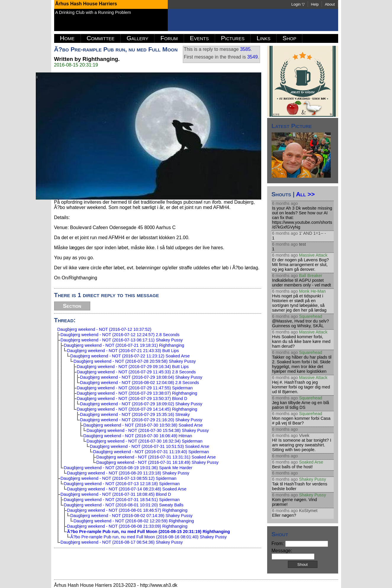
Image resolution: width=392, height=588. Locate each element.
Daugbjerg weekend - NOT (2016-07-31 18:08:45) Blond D (116, 494)
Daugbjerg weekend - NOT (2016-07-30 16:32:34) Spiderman (145, 441)
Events (199, 38)
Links (263, 38)
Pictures (233, 38)
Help (315, 4)
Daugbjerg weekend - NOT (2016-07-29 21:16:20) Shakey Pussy (141, 420)
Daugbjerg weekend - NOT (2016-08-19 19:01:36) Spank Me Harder (128, 468)
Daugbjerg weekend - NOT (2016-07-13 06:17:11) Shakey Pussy (122, 340)
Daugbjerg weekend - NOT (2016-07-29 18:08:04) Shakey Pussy (141, 377)
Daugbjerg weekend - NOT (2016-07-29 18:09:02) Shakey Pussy (141, 404)
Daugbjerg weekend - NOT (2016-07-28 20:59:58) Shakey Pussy (135, 361)
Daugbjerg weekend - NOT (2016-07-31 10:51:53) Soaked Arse (150, 446)
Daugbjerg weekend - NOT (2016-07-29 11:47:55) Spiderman (135, 388)
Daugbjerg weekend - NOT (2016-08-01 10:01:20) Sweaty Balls (124, 505)
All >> (305, 194)
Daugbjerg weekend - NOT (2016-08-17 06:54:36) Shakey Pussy (122, 542)
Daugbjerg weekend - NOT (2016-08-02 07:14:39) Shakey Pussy (132, 516)
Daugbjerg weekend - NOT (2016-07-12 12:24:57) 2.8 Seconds (120, 335)
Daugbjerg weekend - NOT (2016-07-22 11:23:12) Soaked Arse (130, 356)
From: (300, 544)
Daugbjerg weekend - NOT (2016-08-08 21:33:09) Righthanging (127, 526)
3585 (245, 49)
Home (67, 38)
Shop (289, 38)
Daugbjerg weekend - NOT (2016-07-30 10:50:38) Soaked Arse (143, 425)
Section (72, 306)
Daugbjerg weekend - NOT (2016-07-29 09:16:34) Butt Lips (133, 367)
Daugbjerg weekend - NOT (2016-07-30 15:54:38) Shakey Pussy (148, 430)
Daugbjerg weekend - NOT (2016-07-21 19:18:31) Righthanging (124, 345)
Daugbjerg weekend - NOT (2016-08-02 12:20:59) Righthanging (134, 521)
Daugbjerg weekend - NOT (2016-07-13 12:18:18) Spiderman (122, 484)
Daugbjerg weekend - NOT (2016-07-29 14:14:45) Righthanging (137, 409)
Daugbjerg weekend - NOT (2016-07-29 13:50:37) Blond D (132, 399)
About (330, 4)
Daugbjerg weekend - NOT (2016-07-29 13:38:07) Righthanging (137, 393)
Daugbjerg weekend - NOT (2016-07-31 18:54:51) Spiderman (122, 500)
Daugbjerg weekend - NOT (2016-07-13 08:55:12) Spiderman (119, 478)
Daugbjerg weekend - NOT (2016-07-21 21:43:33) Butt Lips (123, 351)
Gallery (137, 38)
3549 (252, 57)
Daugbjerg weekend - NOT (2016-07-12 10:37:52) (104, 329)
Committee (101, 38)
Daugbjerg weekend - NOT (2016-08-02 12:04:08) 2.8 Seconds (140, 383)
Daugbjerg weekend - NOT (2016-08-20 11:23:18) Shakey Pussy (128, 473)
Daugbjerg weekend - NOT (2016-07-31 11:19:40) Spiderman (151, 452)
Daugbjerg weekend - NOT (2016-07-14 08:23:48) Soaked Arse (127, 489)
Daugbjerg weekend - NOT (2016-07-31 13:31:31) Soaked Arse (156, 457)
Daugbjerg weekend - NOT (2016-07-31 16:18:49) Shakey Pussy (158, 462)
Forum (169, 38)
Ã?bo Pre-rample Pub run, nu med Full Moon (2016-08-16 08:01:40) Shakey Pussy (149, 537)
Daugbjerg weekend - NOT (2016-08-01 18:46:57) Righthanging (127, 510)
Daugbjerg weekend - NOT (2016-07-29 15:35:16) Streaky (135, 414)
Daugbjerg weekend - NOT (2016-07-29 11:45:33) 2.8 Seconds (136, 372)
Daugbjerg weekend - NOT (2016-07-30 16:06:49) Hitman (138, 436)
